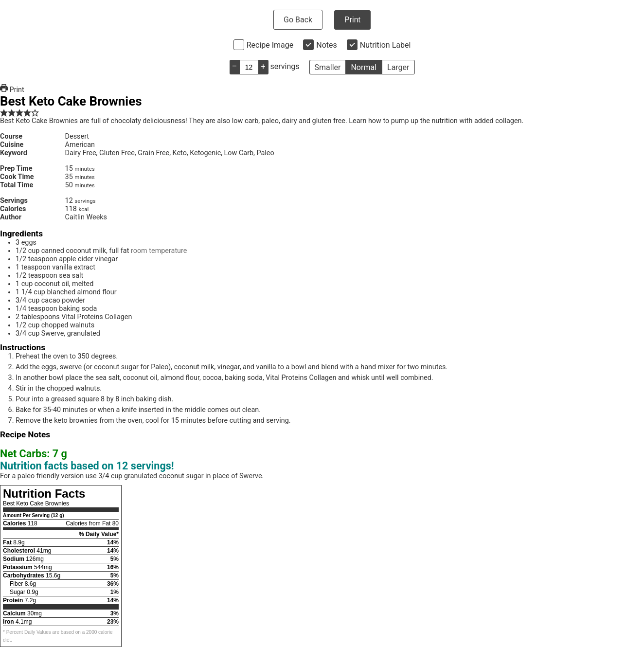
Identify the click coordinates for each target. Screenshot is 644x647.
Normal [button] (364, 67)
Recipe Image (270, 45)
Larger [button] (398, 67)
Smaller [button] (328, 67)
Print (352, 20)
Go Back (298, 20)
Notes (327, 45)
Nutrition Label (385, 45)
